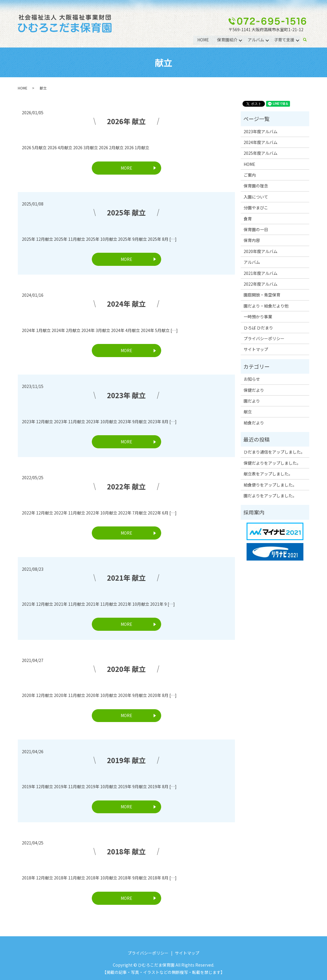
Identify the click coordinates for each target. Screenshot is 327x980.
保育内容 (252, 240)
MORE (126, 168)
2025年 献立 (126, 212)
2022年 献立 (126, 486)
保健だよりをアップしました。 (272, 463)
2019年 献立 (126, 760)
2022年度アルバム (261, 284)
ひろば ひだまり (258, 328)
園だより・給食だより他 (266, 306)
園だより (252, 401)
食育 (248, 219)
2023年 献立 (126, 395)
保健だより (254, 390)
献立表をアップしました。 (268, 474)
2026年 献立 (126, 121)
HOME (203, 40)
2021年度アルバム (261, 273)
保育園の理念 (256, 186)
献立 (248, 412)
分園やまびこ (256, 208)
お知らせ (252, 379)
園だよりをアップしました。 (270, 496)
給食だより (254, 423)
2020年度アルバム (261, 251)
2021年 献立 (126, 578)
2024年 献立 (126, 304)
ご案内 (250, 175)
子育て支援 (284, 40)
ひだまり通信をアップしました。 (274, 452)
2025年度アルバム (261, 153)
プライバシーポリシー (264, 338)
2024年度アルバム (261, 142)
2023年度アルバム (261, 131)
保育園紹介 (227, 40)
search (307, 40)
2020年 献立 (126, 669)
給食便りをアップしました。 (270, 485)
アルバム (256, 40)
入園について (256, 197)
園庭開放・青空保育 (262, 295)
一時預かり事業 (258, 317)
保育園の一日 (256, 229)
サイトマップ (256, 349)
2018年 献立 (126, 851)
